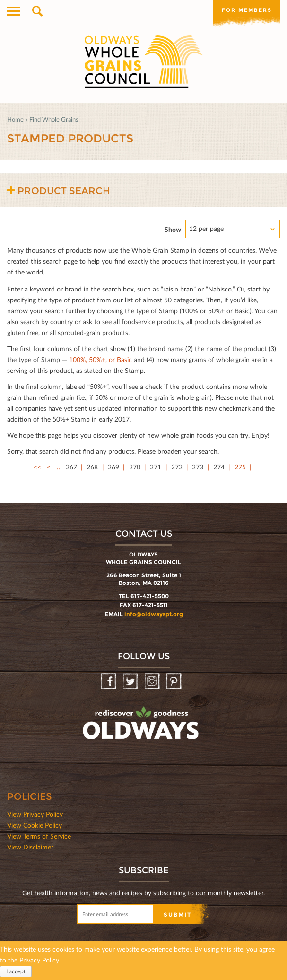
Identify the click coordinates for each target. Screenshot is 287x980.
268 (92, 467)
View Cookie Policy (35, 825)
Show (173, 229)
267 (71, 467)
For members (247, 10)
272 (177, 467)
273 (198, 467)
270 (135, 467)
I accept (16, 971)
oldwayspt (142, 727)
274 (219, 467)
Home (15, 119)
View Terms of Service (39, 836)
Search (37, 11)
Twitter (131, 682)
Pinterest (175, 682)
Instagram (153, 682)
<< (37, 467)
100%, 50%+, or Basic (100, 359)
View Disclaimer (30, 847)
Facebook (109, 682)
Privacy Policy (39, 960)
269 (113, 467)
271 (156, 467)
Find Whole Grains (54, 119)
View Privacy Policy (35, 814)
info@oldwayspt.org (154, 614)
